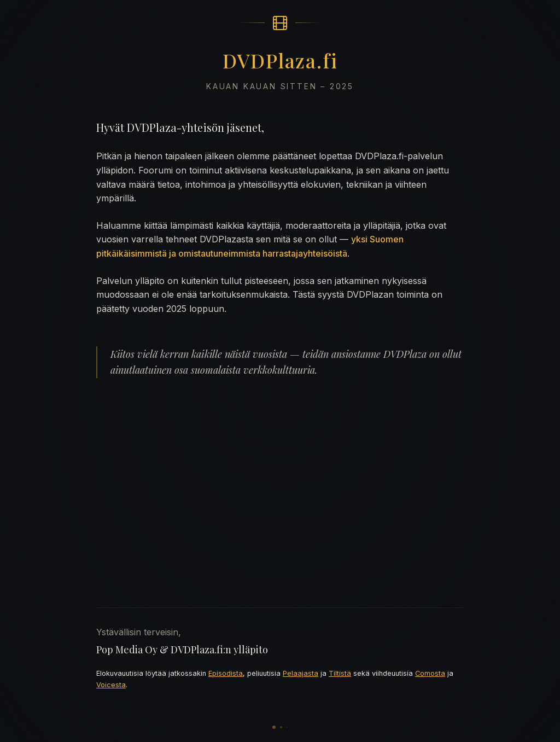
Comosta (430, 673)
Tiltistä (340, 673)
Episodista (226, 673)
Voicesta (111, 685)
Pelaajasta (301, 673)
